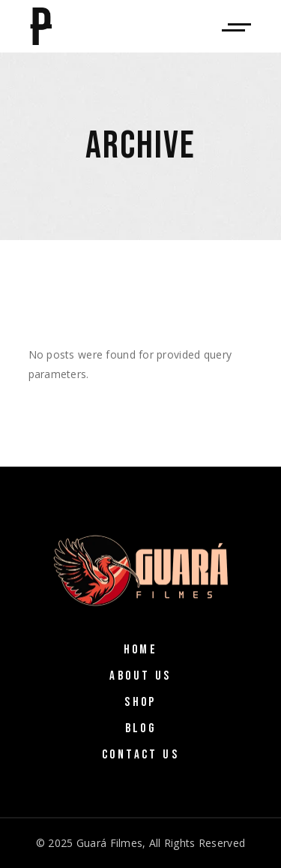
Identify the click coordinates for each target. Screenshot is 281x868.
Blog (141, 728)
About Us (140, 676)
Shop (140, 702)
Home (141, 650)
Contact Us (140, 755)
